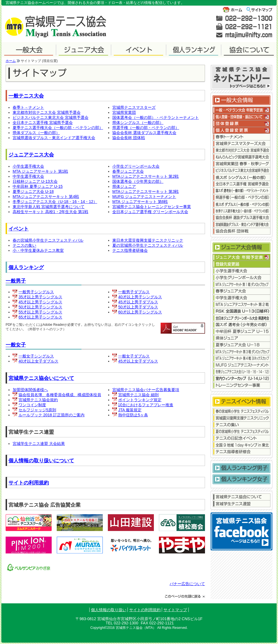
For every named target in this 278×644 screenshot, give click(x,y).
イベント (19, 229)
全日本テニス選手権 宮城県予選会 (43, 123)
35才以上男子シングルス (40, 297)
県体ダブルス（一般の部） (36, 133)
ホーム (11, 61)
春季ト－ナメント (28, 107)
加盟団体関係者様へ (30, 390)
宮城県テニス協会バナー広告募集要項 (146, 390)
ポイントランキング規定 (140, 400)
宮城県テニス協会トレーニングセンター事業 (152, 207)
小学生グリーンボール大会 (136, 166)
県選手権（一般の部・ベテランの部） (146, 128)
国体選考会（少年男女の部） (138, 181)
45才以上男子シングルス (40, 302)
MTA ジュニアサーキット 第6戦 (140, 202)
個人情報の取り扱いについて (41, 461)
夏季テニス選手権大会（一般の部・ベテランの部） (58, 128)
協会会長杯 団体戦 (129, 138)
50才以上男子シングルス (40, 307)
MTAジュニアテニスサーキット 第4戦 (46, 197)
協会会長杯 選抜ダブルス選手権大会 (144, 133)
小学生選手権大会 (28, 166)
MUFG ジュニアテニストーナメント (144, 197)
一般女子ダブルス (134, 356)
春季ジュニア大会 (128, 171)
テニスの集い (24, 245)
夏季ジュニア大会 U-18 (33, 191)
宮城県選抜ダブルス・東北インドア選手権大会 (54, 138)
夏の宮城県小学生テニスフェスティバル (148, 245)
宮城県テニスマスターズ (134, 107)
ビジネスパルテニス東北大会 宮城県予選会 (51, 117)
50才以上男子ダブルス (138, 307)
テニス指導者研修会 (130, 250)
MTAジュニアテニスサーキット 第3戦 (145, 191)
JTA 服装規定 (130, 410)
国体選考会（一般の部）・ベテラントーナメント (156, 117)
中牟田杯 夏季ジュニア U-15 (38, 186)
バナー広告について (187, 584)
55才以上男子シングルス (40, 312)
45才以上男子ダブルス (138, 302)
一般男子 (16, 281)
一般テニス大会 (26, 96)
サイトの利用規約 (29, 483)
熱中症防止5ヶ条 (133, 415)
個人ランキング (26, 267)
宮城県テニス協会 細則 (138, 395)
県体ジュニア (124, 186)
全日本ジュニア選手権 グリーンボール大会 (150, 212)
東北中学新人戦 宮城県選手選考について (49, 207)
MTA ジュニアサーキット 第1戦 (40, 171)
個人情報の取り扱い (109, 610)
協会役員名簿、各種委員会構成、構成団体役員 (60, 395)
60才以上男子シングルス (140, 312)
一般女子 (16, 345)
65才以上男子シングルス (40, 317)
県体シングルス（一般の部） (138, 123)
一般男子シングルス (36, 292)
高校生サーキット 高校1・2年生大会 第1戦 (50, 212)
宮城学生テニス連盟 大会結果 (39, 444)
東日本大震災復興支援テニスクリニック (148, 240)
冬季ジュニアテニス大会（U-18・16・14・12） (55, 202)
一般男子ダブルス (134, 292)
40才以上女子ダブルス (38, 361)
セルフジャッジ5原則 (37, 410)
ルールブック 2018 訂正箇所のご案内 (52, 415)
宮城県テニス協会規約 (38, 400)
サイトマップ (175, 610)
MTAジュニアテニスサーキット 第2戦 (145, 176)
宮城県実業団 (124, 112)
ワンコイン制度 (32, 405)
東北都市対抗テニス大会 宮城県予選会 (47, 112)
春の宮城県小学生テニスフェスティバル (48, 240)
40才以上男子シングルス (140, 297)
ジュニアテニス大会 (31, 155)
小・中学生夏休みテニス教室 (38, 250)
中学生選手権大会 (28, 176)
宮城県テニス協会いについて (41, 378)
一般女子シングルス (36, 356)
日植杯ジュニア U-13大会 (35, 181)
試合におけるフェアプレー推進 (146, 405)
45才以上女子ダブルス (138, 361)
